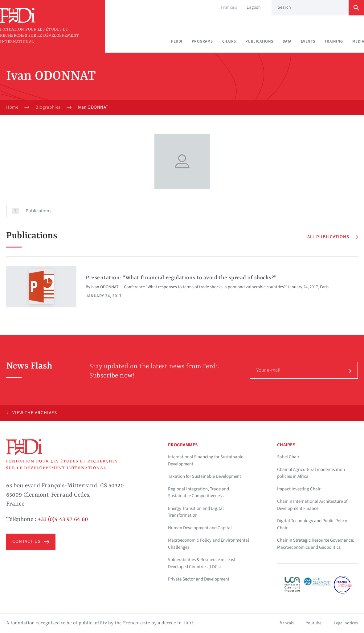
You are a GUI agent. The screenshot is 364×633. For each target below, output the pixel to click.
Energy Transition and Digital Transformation (196, 512)
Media (358, 41)
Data (287, 41)
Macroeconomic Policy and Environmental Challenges (209, 544)
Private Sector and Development (199, 579)
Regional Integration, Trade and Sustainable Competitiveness (198, 493)
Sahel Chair (288, 457)
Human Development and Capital (200, 528)
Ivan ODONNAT (105, 287)
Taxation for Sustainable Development (204, 476)
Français (229, 7)
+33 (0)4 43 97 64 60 (63, 519)
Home (12, 107)
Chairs (229, 41)
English (254, 7)
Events (308, 41)
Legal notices (346, 623)
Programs (202, 41)
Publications (259, 41)
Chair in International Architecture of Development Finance (312, 505)
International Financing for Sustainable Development (206, 460)
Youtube (314, 623)
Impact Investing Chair (299, 489)
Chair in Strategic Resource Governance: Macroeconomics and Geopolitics (316, 544)
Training (334, 41)
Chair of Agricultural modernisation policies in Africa (311, 473)
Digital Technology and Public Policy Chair (312, 524)
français (287, 623)
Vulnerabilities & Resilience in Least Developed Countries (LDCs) (202, 563)
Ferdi (177, 41)
